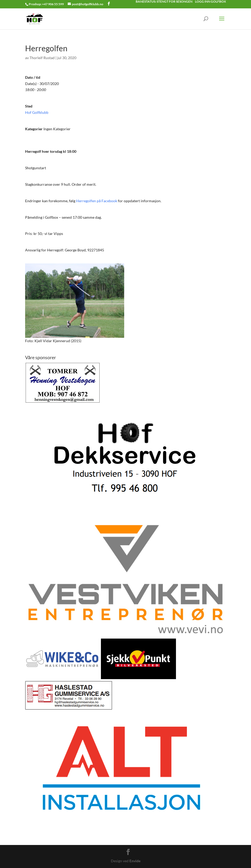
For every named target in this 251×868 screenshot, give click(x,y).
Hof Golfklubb (37, 112)
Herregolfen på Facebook (97, 201)
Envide (135, 861)
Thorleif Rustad (42, 58)
